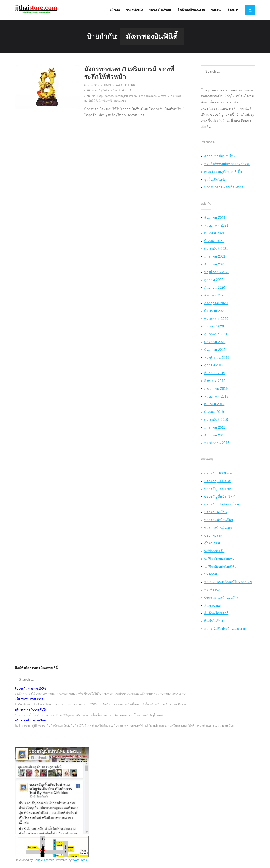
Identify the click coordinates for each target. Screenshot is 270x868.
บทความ (211, 575)
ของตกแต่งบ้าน (215, 513)
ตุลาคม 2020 (214, 281)
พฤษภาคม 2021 (216, 226)
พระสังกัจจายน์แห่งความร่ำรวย (227, 165)
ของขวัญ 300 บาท (218, 482)
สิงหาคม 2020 (215, 296)
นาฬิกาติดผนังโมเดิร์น (220, 567)
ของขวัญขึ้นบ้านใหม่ (219, 498)
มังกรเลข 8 (120, 102)
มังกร (142, 97)
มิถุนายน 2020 (215, 312)
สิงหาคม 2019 (215, 382)
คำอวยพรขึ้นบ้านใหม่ (220, 157)
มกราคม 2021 (215, 257)
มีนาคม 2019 (214, 413)
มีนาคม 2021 (214, 242)
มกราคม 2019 (215, 428)
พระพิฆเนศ (212, 591)
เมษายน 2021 (214, 234)
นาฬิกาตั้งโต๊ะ (214, 552)
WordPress (80, 861)
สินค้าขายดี (125, 91)
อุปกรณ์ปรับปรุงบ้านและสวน (225, 630)
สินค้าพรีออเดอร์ (216, 614)
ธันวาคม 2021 (215, 219)
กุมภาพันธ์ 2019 (216, 420)
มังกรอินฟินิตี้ (106, 102)
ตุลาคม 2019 (214, 366)
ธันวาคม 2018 (215, 436)
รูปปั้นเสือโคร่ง (215, 180)
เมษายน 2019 (214, 405)
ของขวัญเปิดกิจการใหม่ (105, 91)
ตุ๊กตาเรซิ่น (212, 544)
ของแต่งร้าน (213, 536)
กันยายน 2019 (215, 374)
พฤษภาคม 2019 (216, 397)
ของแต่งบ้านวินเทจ (218, 529)
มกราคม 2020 (215, 343)
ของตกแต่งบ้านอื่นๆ (219, 521)
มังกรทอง (151, 97)
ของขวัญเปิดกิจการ (103, 97)
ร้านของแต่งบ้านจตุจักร (221, 598)
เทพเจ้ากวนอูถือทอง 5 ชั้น (223, 173)
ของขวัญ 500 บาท (218, 490)
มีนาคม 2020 (214, 327)
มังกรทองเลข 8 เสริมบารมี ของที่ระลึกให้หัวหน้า (129, 74)
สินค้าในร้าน (214, 622)
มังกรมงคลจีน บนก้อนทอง (223, 188)
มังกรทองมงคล (166, 97)
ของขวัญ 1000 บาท (219, 474)
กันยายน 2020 (215, 289)
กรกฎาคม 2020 (216, 304)
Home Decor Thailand (119, 86)
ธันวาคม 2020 (215, 265)
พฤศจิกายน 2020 (217, 273)
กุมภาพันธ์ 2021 (216, 250)
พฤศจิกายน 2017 (217, 444)
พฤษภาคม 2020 (216, 320)
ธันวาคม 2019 (215, 351)
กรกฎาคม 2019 (216, 389)
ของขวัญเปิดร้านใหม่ (126, 97)
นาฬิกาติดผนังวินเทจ (219, 560)
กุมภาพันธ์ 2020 (216, 335)
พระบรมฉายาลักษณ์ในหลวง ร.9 (228, 583)
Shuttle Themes (44, 861)
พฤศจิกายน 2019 (217, 358)
